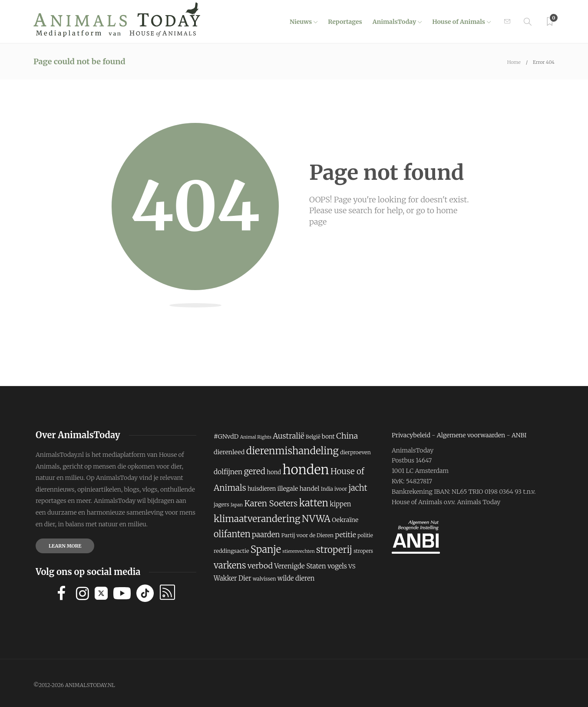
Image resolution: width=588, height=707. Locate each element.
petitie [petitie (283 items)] (345, 535)
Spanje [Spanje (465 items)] (266, 549)
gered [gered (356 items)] (254, 471)
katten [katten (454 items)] (314, 503)
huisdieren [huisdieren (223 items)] (262, 489)
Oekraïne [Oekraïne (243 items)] (345, 520)
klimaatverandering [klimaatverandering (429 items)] (257, 519)
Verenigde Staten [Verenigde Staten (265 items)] (300, 566)
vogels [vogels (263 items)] (337, 566)
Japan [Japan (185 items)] (237, 505)
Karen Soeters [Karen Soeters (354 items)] (271, 503)
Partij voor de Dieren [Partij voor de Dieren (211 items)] (307, 535)
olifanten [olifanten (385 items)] (232, 534)
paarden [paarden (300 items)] (266, 535)
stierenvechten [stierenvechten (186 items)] (298, 551)
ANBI (519, 435)
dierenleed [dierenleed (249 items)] (229, 452)
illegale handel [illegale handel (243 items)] (299, 489)
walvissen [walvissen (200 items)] (264, 579)
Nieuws (301, 22)
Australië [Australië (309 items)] (288, 436)
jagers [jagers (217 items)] (221, 504)
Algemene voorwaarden (471, 435)
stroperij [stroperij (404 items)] (334, 550)
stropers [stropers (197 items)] (363, 551)
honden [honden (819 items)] (306, 470)
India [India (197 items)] (327, 489)
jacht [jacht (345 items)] (358, 488)
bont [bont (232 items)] (328, 437)
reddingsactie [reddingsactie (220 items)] (231, 551)
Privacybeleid (411, 435)
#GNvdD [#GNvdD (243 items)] (226, 436)
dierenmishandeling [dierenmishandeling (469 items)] (292, 451)
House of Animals (459, 22)
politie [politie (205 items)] (365, 535)
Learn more (65, 546)
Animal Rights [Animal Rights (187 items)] (256, 437)
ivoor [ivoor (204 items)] (341, 489)
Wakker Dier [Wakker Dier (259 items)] (233, 578)
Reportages (345, 22)
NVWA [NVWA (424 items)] (316, 519)
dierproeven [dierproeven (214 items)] (355, 452)
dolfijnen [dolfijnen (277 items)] (228, 472)
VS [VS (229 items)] (352, 567)
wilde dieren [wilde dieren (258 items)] (296, 578)
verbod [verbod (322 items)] (260, 566)
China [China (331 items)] (347, 436)
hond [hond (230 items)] (274, 472)
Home (514, 62)
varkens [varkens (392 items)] (230, 565)
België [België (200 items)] (313, 437)
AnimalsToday (394, 22)
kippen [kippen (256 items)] (340, 504)
